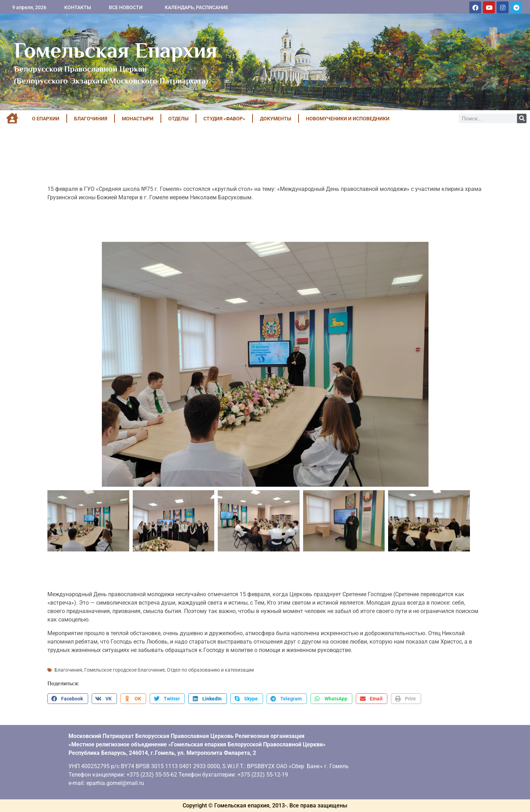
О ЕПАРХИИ (46, 119)
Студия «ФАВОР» (224, 119)
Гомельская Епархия (116, 50)
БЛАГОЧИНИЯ (91, 119)
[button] (68, 699)
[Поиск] (522, 118)
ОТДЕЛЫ (178, 119)
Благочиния (68, 670)
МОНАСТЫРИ (138, 119)
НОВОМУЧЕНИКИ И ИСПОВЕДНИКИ (348, 119)
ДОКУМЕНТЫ (276, 119)
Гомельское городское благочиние (125, 670)
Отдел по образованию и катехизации (210, 670)
